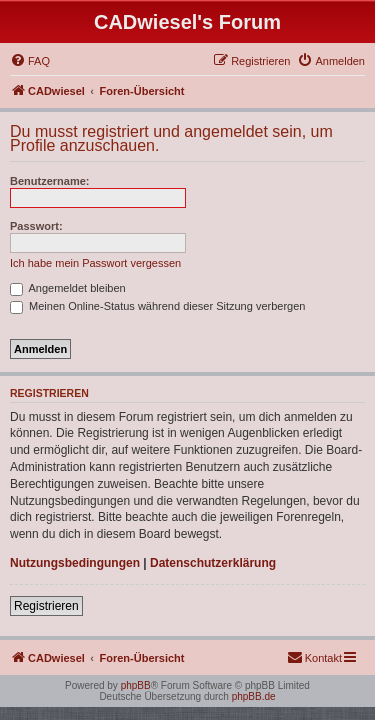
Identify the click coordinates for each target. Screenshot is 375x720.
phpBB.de (254, 696)
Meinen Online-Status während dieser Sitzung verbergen (157, 306)
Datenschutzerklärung (213, 563)
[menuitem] (30, 61)
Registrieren (46, 606)
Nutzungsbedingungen (75, 563)
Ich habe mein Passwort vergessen (95, 263)
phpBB (136, 685)
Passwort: (36, 226)
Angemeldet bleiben (68, 288)
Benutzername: (49, 181)
